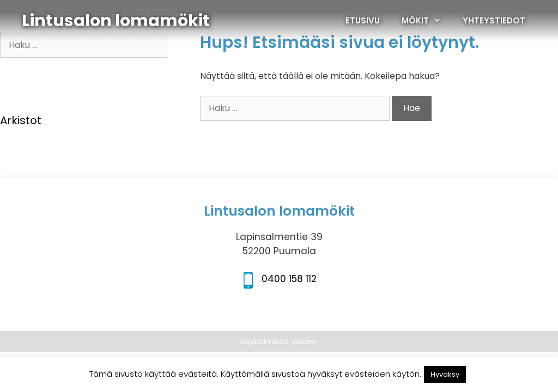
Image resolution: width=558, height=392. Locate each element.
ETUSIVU (363, 20)
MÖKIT (427, 21)
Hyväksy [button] (445, 374)
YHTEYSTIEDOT (494, 20)
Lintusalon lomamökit (116, 21)
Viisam (304, 341)
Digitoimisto (265, 341)
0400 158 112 (289, 279)
